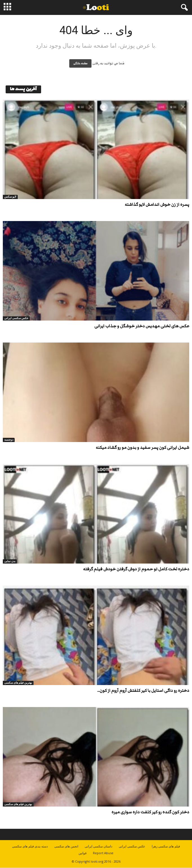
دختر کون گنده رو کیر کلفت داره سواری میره (150, 812)
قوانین (82, 853)
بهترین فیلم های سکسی (18, 683)
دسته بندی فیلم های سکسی (30, 846)
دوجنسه (9, 440)
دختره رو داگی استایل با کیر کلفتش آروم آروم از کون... (143, 691)
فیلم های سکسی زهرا (166, 846)
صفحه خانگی (80, 63)
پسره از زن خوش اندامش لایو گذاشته (157, 205)
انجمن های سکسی (66, 846)
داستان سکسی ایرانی (99, 846)
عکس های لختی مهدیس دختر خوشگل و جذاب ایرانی (142, 326)
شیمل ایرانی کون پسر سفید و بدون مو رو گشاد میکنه (142, 448)
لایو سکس (10, 197)
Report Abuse (103, 853)
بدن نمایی (10, 561)
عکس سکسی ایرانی (16, 318)
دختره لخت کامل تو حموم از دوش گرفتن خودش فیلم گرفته (136, 569)
